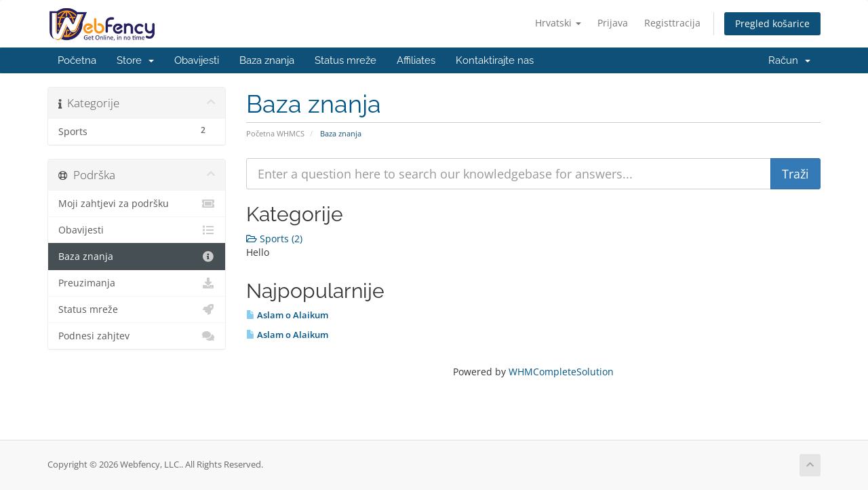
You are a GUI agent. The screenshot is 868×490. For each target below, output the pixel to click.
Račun (789, 60)
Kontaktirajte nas (495, 60)
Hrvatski (558, 23)
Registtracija (672, 23)
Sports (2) (274, 239)
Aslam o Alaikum (287, 315)
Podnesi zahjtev (137, 336)
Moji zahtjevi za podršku (137, 204)
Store (135, 60)
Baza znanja (267, 60)
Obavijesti (197, 60)
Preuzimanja (137, 283)
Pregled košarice (772, 23)
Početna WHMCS (275, 133)
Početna (77, 60)
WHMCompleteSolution (561, 372)
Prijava (613, 23)
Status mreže (346, 60)
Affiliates (416, 60)
